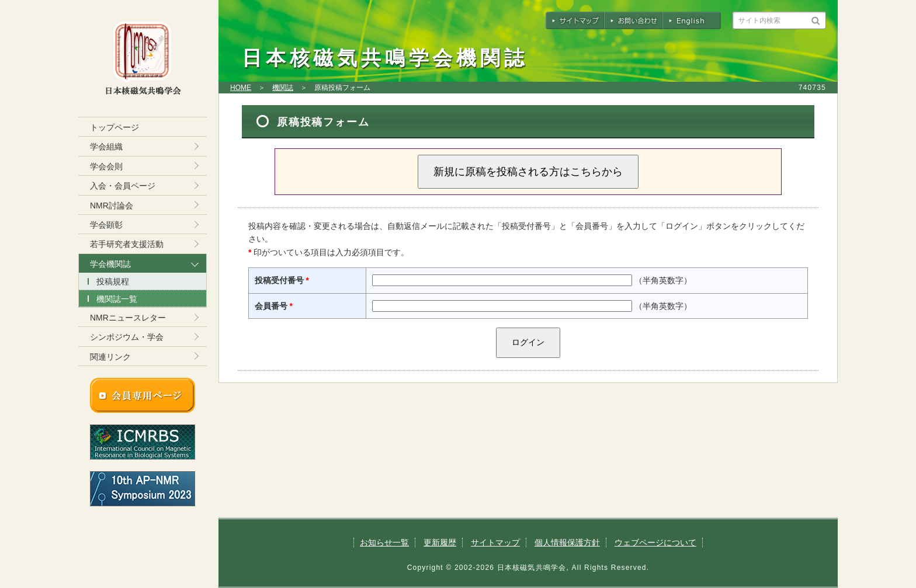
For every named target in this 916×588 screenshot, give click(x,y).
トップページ (114, 127)
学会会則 (106, 166)
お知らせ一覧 (384, 542)
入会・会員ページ (123, 186)
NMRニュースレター (128, 318)
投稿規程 (113, 281)
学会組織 (106, 147)
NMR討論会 (112, 206)
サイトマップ (495, 542)
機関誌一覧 (117, 299)
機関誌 (283, 88)
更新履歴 (440, 542)
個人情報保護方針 (567, 542)
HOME (241, 88)
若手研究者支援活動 (127, 244)
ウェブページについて (655, 542)
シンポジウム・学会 (127, 337)
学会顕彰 (106, 225)
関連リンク (110, 357)
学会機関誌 (110, 264)
